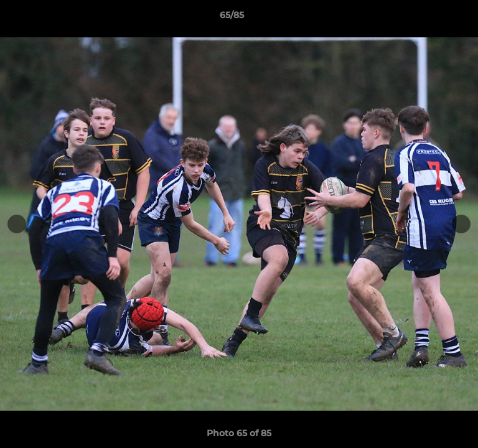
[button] (433, 18)
